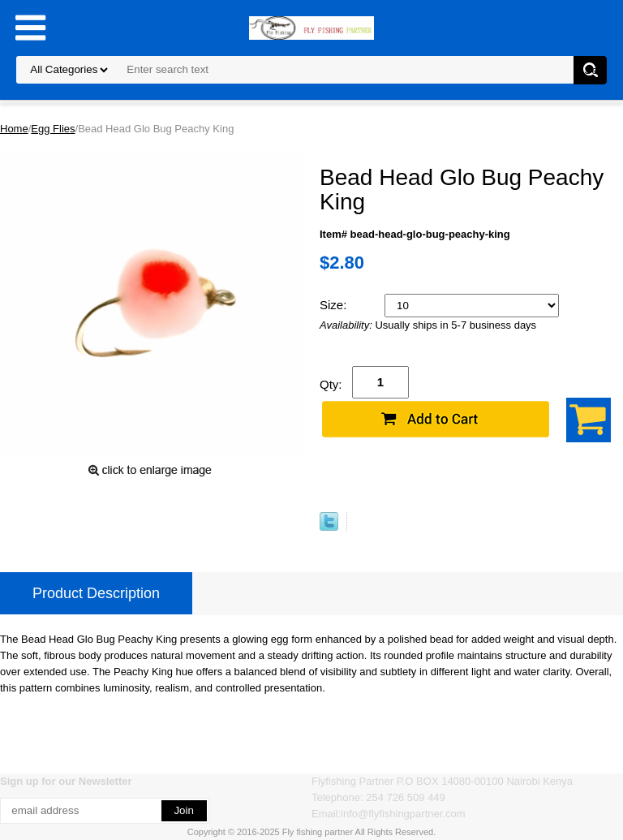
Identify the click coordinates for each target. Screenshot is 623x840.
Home (14, 129)
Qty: (331, 384)
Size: (335, 305)
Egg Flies (53, 129)
